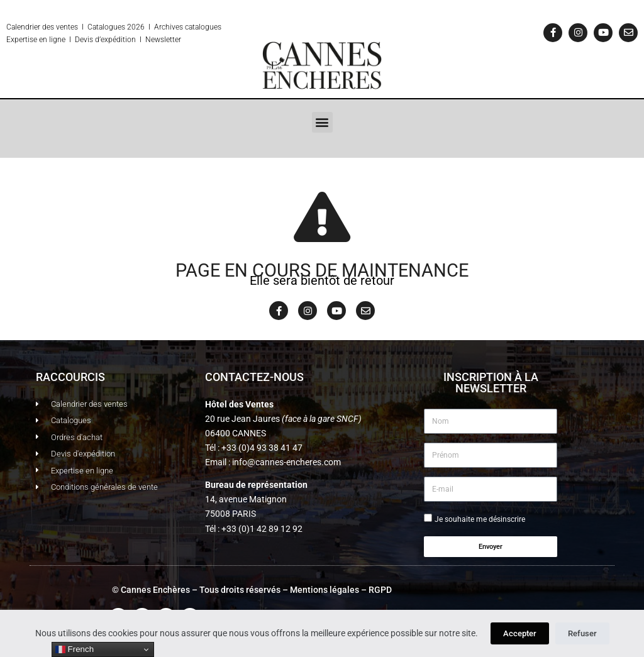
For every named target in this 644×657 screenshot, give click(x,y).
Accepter (520, 633)
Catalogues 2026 (116, 27)
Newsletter (163, 40)
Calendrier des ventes (42, 27)
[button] (322, 122)
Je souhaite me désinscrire (480, 519)
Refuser (582, 633)
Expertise (22, 40)
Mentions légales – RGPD (341, 590)
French (75, 649)
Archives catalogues (188, 27)
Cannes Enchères (155, 590)
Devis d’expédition (105, 40)
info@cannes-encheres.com (286, 462)
